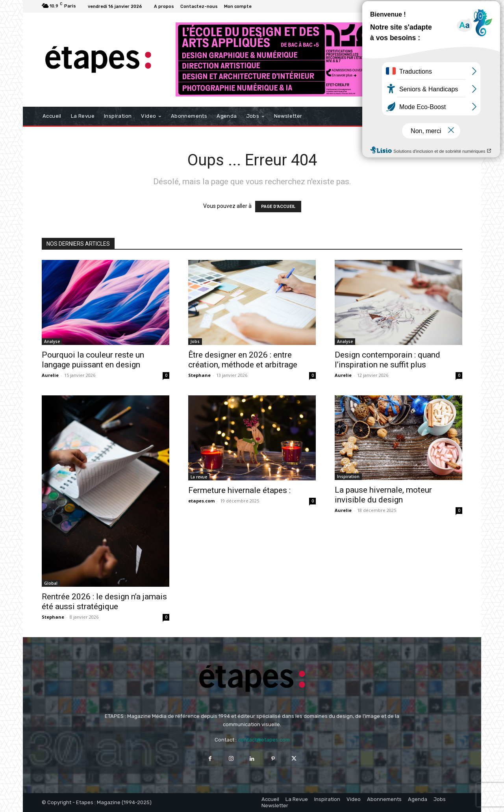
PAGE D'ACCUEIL (278, 207)
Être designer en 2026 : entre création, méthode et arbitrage (243, 360)
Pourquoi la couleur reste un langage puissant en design (93, 360)
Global (51, 583)
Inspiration (348, 476)
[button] (453, 116)
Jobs (195, 341)
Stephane (199, 375)
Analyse (52, 341)
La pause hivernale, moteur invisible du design (383, 495)
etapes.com (201, 501)
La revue (199, 477)
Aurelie (50, 375)
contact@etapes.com (264, 740)
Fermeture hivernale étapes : (239, 490)
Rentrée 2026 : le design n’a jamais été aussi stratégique (104, 602)
